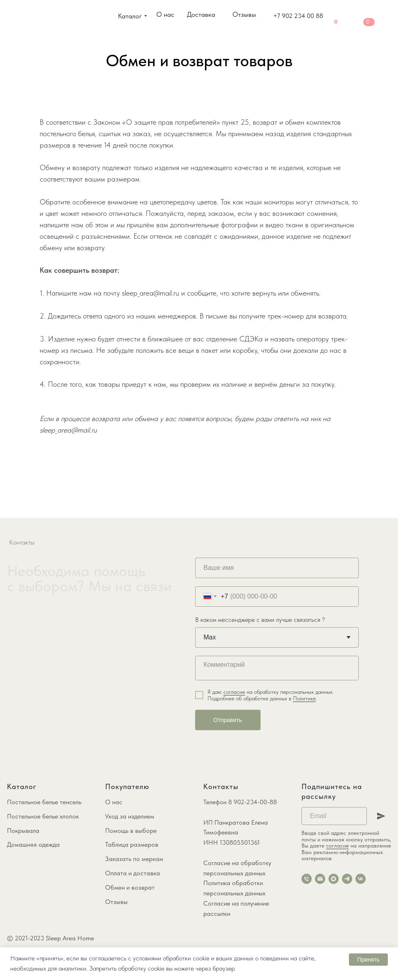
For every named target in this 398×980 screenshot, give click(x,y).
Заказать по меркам (134, 859)
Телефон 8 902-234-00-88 (240, 802)
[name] (277, 568)
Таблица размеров (132, 844)
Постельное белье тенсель (44, 802)
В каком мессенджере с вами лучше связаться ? (260, 620)
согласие (234, 692)
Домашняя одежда (33, 844)
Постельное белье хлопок (43, 816)
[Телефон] (307, 879)
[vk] (361, 879)
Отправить (228, 720)
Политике (304, 698)
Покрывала (23, 831)
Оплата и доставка (133, 873)
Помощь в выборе (131, 831)
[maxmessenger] (334, 879)
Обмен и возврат (130, 887)
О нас (114, 802)
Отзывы (116, 902)
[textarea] (277, 668)
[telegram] (347, 879)
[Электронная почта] (320, 879)
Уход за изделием (130, 816)
